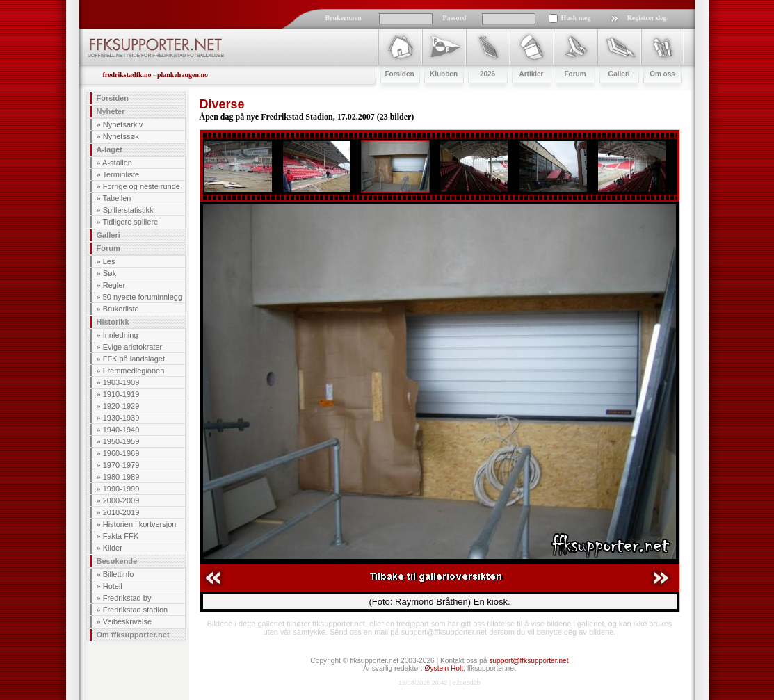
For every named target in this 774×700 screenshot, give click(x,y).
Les (109, 261)
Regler (114, 285)
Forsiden (113, 98)
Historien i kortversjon (140, 524)
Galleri (108, 235)
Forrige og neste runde (142, 186)
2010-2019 (121, 512)
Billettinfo (119, 574)
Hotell (113, 586)
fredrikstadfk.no (127, 75)
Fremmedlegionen (134, 371)
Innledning (121, 335)
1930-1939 (121, 418)
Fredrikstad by (127, 598)
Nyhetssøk (121, 136)
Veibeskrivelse (127, 621)
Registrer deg (647, 18)
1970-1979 (121, 465)
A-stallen (117, 163)
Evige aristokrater (133, 347)
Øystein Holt (444, 668)
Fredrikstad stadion (136, 610)
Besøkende (117, 561)
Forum (108, 248)
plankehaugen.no (183, 75)
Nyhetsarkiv (123, 124)
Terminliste (121, 174)
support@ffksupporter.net (529, 661)
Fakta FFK (121, 536)
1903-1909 (121, 382)
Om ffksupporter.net (133, 635)
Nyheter (111, 111)
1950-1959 (121, 441)
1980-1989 (121, 477)
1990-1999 (121, 489)
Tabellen (116, 198)
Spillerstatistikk (128, 210)
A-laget (110, 149)
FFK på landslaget (134, 359)
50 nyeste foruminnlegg (143, 297)
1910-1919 (121, 394)
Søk (110, 273)
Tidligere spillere (130, 222)
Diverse (222, 104)
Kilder (113, 548)
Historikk (113, 322)
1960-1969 (121, 453)
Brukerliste (121, 309)
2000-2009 (121, 500)
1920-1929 (121, 406)
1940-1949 (121, 430)
